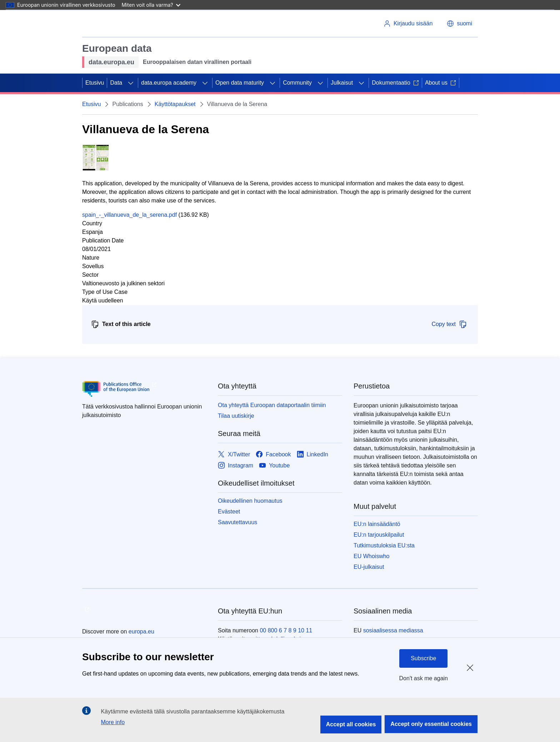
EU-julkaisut (369, 567)
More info (113, 722)
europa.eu (141, 631)
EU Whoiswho (371, 556)
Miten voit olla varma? (151, 5)
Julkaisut (342, 83)
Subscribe (423, 658)
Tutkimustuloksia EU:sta (384, 545)
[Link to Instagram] (236, 465)
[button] (459, 24)
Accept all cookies (351, 724)
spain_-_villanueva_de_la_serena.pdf (129, 215)
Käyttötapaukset (175, 104)
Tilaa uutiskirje (236, 416)
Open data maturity (240, 83)
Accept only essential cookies (431, 724)
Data (116, 83)
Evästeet (229, 512)
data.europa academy (169, 83)
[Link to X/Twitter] (234, 454)
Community (297, 83)
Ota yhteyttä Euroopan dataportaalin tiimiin (272, 405)
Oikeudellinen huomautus (250, 501)
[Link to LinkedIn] (313, 454)
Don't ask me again (424, 678)
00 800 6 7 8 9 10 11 (286, 630)
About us (441, 83)
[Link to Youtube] (274, 465)
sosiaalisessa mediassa (393, 630)
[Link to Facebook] (273, 454)
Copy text (449, 324)
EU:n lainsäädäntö (377, 524)
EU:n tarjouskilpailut (379, 535)
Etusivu (95, 83)
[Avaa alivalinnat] (131, 83)
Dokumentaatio (395, 83)
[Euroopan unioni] (111, 24)
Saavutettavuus (237, 522)
